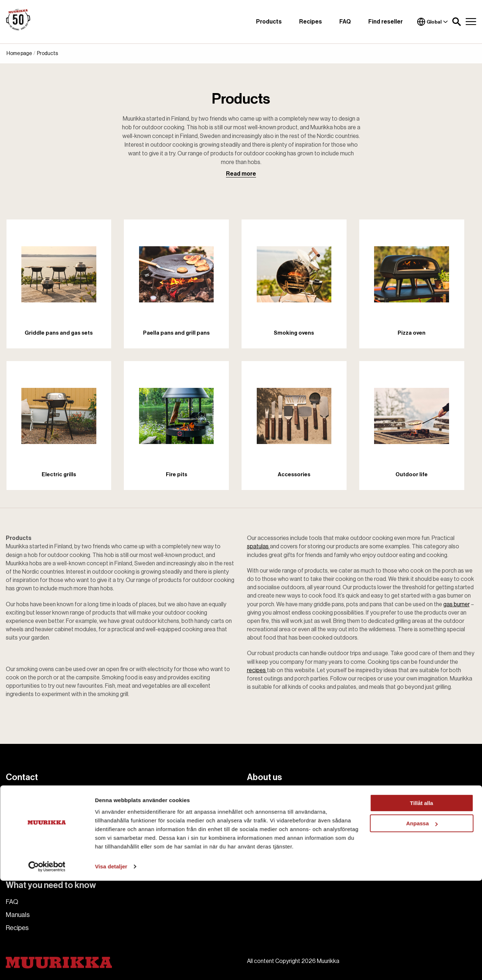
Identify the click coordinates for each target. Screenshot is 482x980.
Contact (259, 807)
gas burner (456, 604)
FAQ (345, 22)
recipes (257, 670)
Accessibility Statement (281, 853)
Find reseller (385, 22)
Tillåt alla (422, 902)
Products (269, 22)
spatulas (258, 546)
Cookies (259, 833)
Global (433, 22)
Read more (241, 174)
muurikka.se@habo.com (60, 795)
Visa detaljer (111, 966)
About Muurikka (269, 794)
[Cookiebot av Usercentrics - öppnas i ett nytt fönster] (47, 966)
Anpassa (422, 923)
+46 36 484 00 (43, 804)
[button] (457, 22)
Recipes (311, 22)
